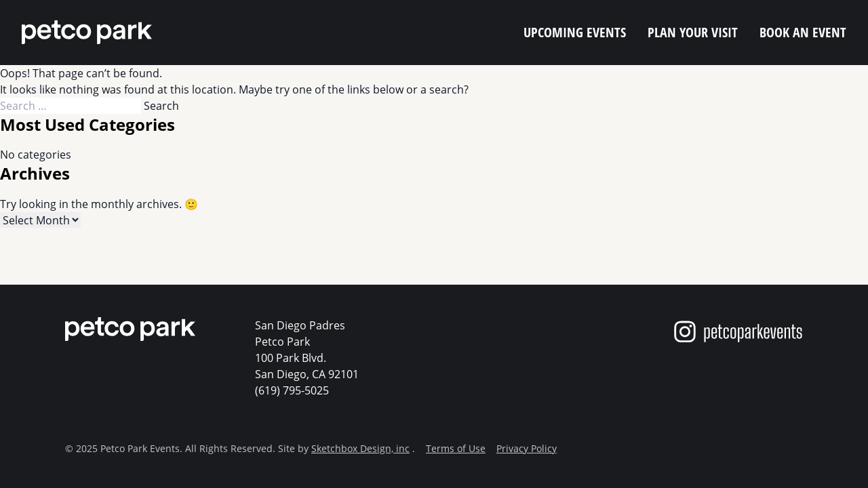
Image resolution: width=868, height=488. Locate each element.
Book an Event (803, 32)
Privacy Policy (527, 448)
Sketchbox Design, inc (360, 448)
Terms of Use (456, 448)
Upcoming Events (575, 32)
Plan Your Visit (693, 32)
